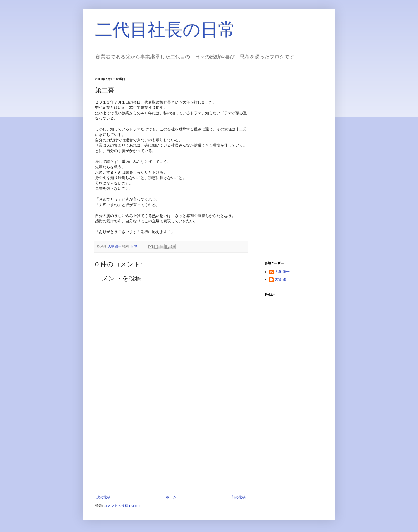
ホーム (171, 497)
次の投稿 (103, 497)
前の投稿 (239, 497)
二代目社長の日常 (165, 30)
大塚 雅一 (282, 272)
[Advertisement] (171, 451)
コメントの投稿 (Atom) (122, 506)
